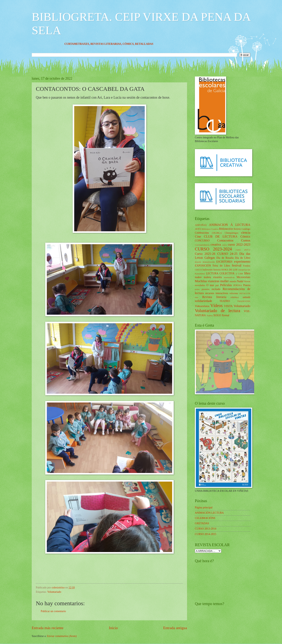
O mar (210, 285)
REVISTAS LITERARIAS (113, 44)
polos (197, 289)
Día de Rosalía (225, 258)
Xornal (225, 315)
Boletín (237, 229)
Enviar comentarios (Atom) (62, 636)
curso (224, 245)
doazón (198, 262)
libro (247, 273)
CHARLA (217, 233)
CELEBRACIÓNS (205, 518)
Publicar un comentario (53, 611)
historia (217, 270)
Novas (247, 281)
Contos (246, 240)
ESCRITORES (225, 262)
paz (217, 285)
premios (206, 289)
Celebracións (202, 233)
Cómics (245, 236)
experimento (242, 262)
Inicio (113, 628)
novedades (200, 285)
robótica (235, 297)
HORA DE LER (230, 270)
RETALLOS (245, 293)
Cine (198, 236)
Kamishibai (200, 274)
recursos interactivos (217, 293)
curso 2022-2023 (239, 245)
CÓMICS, (136, 44)
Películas (226, 285)
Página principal (204, 508)
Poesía (247, 285)
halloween (207, 270)
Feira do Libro (221, 266)
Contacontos (225, 240)
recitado (216, 289)
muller (225, 281)
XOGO (217, 315)
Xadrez (210, 315)
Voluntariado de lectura (218, 311)
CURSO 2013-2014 (206, 529)
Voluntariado (54, 592)
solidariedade (203, 301)
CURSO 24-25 (227, 254)
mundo (233, 281)
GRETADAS (202, 523)
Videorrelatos (202, 306)
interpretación (244, 270)
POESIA (238, 285)
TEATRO (225, 301)
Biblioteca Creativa (210, 229)
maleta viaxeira (213, 277)
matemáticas (229, 277)
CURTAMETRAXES (84, 44)
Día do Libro (243, 258)
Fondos (247, 266)
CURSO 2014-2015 (206, 534)
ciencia (246, 233)
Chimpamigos (231, 233)
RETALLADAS (151, 44)
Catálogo (246, 229)
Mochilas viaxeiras (207, 281)
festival (237, 265)
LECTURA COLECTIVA (220, 273)
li (236, 274)
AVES (198, 229)
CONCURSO (202, 241)
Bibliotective (226, 229)
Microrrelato (243, 277)
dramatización (209, 262)
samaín (246, 297)
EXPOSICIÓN (203, 266)
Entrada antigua (175, 628)
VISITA (228, 306)
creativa (216, 245)
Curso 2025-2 (243, 250)
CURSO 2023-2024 (213, 249)
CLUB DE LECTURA (221, 236)
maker (198, 277)
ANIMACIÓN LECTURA (209, 513)
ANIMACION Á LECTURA (230, 225)
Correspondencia (202, 245)
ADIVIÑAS (201, 225)
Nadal (240, 281)
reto (197, 297)
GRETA (198, 270)
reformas (234, 293)
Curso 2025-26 (205, 254)
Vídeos (216, 306)
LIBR (241, 274)
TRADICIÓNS (244, 301)
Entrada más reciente (48, 628)
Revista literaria (214, 297)
